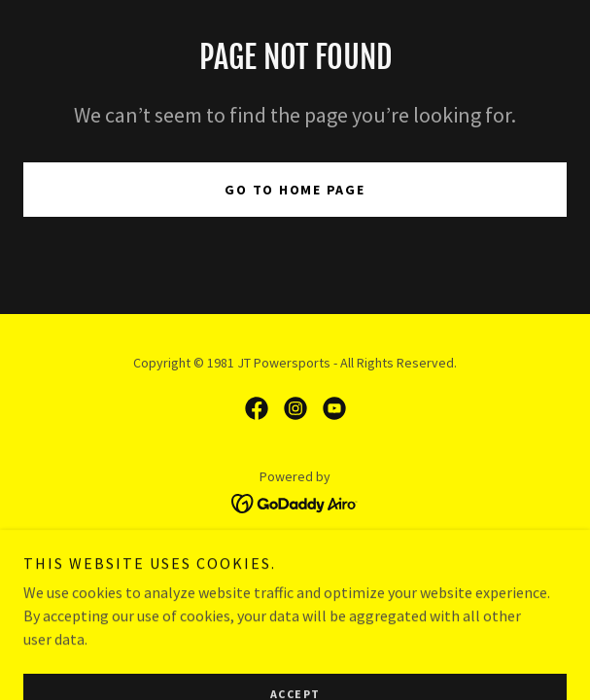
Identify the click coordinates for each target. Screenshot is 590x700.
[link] (257, 408)
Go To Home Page (295, 190)
